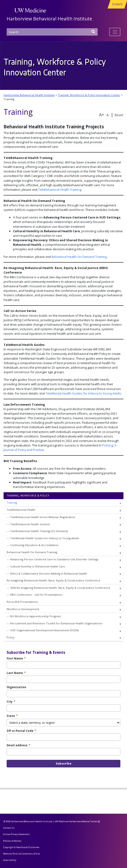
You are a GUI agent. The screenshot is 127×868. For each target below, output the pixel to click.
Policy (11, 637)
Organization (16, 687)
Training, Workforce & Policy (28, 495)
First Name (16, 658)
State (12, 716)
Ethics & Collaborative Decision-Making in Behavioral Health (49, 573)
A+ (102, 115)
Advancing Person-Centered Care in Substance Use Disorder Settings (54, 559)
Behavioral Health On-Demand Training (79, 257)
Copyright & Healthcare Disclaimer (21, 847)
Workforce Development (23, 609)
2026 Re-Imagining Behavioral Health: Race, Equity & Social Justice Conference (60, 588)
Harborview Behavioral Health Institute (49, 19)
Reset (119, 115)
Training (12, 503)
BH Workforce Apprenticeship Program (36, 616)
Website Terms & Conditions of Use (21, 854)
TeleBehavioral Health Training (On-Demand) (39, 531)
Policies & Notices (12, 841)
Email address (18, 745)
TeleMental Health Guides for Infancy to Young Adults (83, 393)
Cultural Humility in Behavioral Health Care (38, 566)
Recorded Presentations (22, 602)
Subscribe (63, 763)
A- (108, 115)
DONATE (117, 4)
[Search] (52, 32)
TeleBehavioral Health (21, 510)
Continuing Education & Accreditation (34, 545)
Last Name (16, 673)
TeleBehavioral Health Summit (30, 524)
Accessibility (10, 860)
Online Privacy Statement (16, 834)
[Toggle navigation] (115, 32)
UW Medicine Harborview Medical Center (76, 821)
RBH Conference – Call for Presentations (36, 595)
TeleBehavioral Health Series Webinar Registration (43, 517)
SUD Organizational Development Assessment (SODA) (44, 630)
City (11, 702)
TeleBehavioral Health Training (60, 190)
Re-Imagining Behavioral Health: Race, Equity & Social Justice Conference (53, 580)
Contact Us (9, 828)
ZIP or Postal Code (21, 731)
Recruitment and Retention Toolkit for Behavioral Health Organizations (56, 623)
